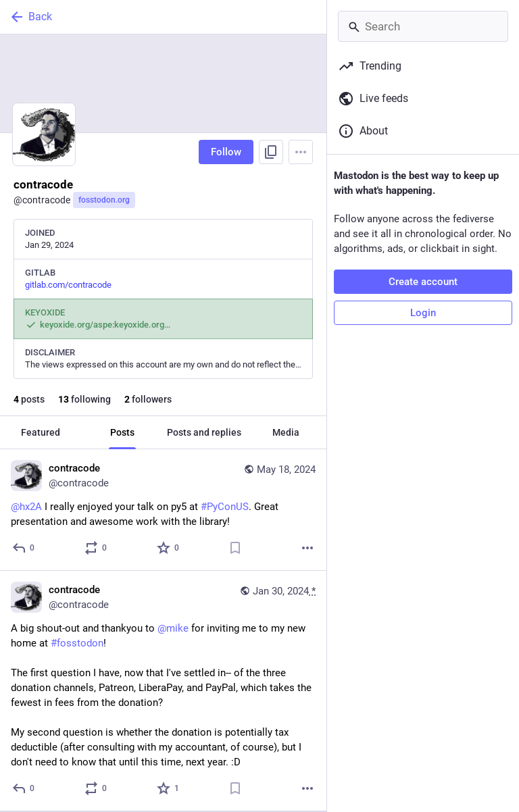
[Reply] (24, 548)
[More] (307, 548)
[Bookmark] (235, 548)
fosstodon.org (104, 200)
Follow (226, 152)
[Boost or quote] (96, 548)
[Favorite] (169, 548)
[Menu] (301, 152)
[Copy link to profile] (271, 152)
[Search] (423, 26)
